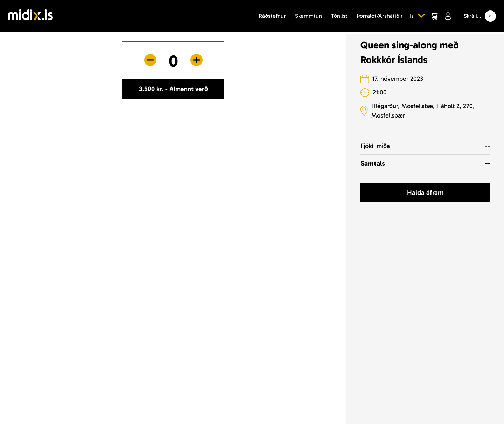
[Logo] (30, 16)
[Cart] (434, 16)
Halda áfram (425, 192)
